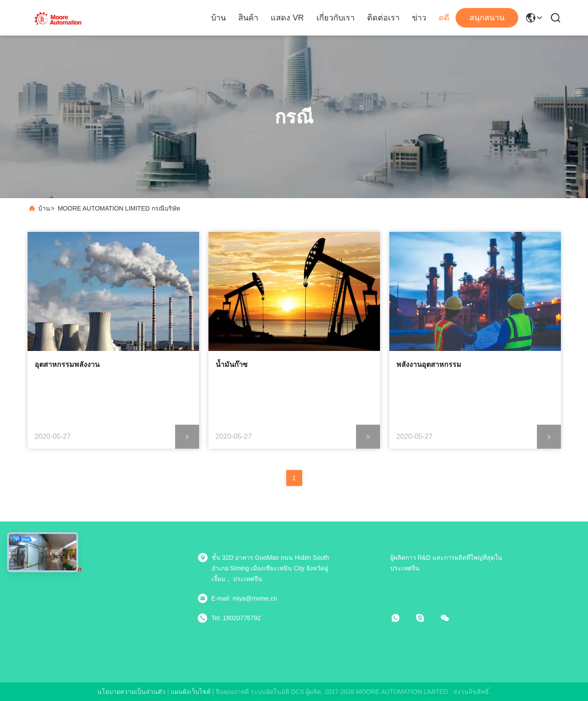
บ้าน (218, 18)
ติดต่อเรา (383, 18)
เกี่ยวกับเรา (336, 18)
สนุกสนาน (487, 18)
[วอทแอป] (402, 618)
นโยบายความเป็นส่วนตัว (131, 692)
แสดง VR (287, 18)
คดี (444, 18)
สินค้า (248, 18)
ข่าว (419, 18)
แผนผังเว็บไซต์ (191, 692)
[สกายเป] (426, 618)
